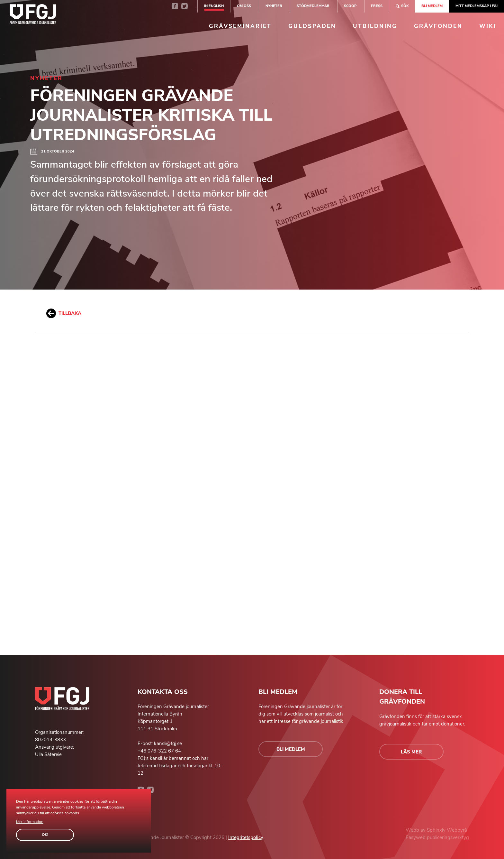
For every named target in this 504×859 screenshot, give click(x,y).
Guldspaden (312, 26)
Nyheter (274, 6)
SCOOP (350, 6)
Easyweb (416, 837)
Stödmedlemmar (313, 6)
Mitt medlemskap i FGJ (477, 6)
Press (377, 6)
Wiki (488, 26)
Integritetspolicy (246, 837)
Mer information (30, 822)
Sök (402, 6)
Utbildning (375, 26)
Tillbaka (64, 313)
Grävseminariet (240, 26)
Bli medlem (432, 6)
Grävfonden (438, 26)
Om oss (244, 6)
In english (214, 6)
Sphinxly (437, 830)
